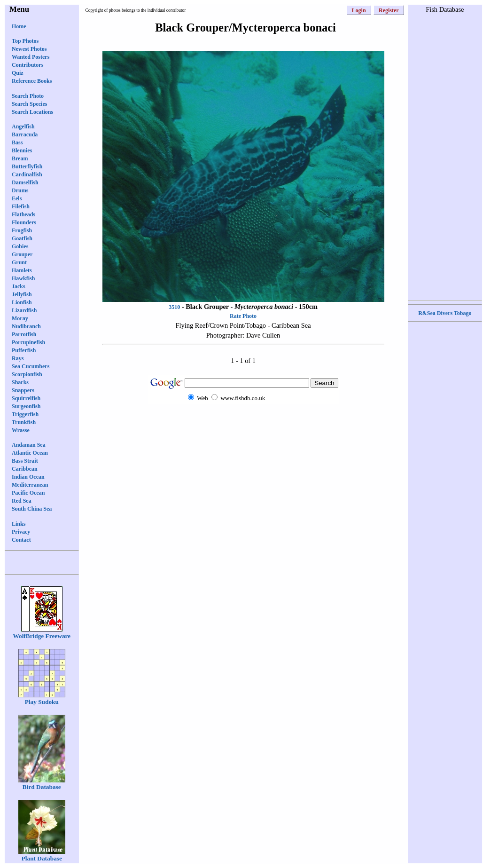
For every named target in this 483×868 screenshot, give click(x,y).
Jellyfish (22, 294)
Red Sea (22, 501)
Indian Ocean (28, 477)
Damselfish (25, 182)
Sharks (20, 382)
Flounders (24, 222)
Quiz (18, 73)
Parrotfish (24, 334)
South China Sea (32, 509)
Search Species (29, 104)
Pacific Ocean (28, 493)
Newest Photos (29, 49)
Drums (20, 190)
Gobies (20, 246)
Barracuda (25, 134)
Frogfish (22, 230)
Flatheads (23, 214)
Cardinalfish (27, 174)
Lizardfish (24, 310)
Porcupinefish (28, 342)
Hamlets (22, 270)
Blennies (22, 150)
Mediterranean (30, 485)
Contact (21, 540)
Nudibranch (26, 326)
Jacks (19, 286)
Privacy (21, 532)
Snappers (23, 390)
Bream (20, 158)
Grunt (19, 262)
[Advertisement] (445, 156)
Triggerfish (25, 414)
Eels (17, 198)
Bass (17, 142)
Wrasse (21, 430)
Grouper (22, 254)
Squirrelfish (26, 398)
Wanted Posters (31, 57)
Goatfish (22, 238)
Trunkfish (24, 422)
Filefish (21, 206)
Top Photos (25, 41)
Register (389, 10)
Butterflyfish (27, 166)
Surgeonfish (26, 406)
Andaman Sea (29, 445)
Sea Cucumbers (31, 366)
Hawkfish (23, 278)
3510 (174, 307)
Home (19, 26)
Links (19, 524)
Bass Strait (25, 461)
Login (359, 10)
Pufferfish (24, 350)
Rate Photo (243, 316)
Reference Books (32, 81)
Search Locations (32, 112)
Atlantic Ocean (30, 453)
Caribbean (25, 469)
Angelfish (23, 126)
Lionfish (22, 302)
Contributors (27, 65)
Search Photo (28, 96)
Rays (18, 358)
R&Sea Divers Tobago (445, 313)
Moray (20, 318)
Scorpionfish (27, 374)
